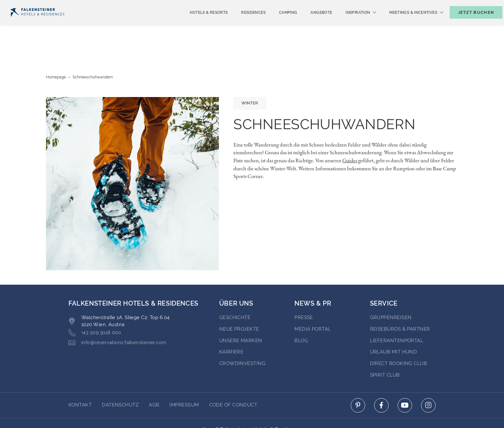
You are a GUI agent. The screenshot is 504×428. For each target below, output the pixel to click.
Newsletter (384, 5)
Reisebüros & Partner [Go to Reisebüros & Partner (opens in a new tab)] (400, 304)
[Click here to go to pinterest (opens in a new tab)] (358, 381)
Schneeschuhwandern (93, 52)
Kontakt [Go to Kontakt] (80, 380)
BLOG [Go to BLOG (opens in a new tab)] (301, 316)
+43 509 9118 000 (95, 308)
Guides (350, 136)
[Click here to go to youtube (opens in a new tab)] (405, 381)
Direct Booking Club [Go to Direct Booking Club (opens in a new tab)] (399, 339)
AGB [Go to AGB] (154, 380)
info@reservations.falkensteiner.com (117, 318)
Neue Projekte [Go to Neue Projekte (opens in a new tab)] (239, 304)
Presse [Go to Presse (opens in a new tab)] (304, 293)
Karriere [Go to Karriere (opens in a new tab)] (231, 327)
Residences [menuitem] (243, 23)
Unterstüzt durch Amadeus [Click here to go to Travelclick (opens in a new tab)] (252, 411)
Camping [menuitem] (278, 23)
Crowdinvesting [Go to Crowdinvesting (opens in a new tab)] (242, 339)
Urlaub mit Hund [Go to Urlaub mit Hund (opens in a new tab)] (394, 327)
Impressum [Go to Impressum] (184, 380)
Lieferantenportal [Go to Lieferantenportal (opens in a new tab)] (397, 316)
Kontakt (488, 5)
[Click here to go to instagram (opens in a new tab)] (428, 381)
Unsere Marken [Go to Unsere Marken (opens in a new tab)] (241, 316)
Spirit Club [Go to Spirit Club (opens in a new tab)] (385, 350)
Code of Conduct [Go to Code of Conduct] (233, 380)
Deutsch (23, 5)
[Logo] (37, 23)
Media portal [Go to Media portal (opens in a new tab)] (313, 304)
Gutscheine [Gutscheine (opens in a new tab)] (424, 5)
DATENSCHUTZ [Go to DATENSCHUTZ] (120, 380)
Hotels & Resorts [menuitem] (198, 23)
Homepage (56, 52)
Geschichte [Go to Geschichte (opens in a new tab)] (235, 293)
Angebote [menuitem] (311, 23)
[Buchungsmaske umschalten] (469, 23)
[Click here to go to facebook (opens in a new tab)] (381, 381)
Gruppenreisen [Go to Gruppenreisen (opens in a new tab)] (391, 293)
